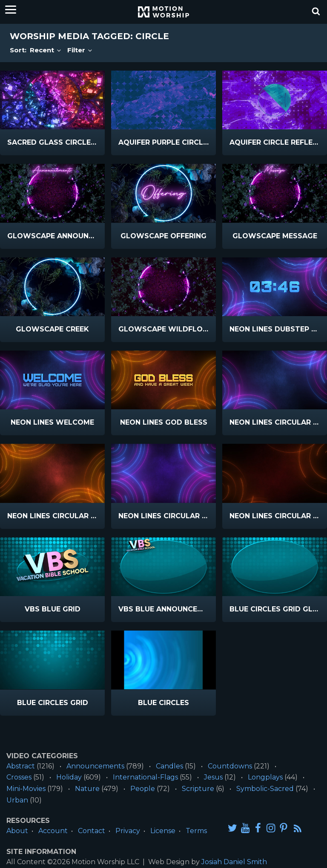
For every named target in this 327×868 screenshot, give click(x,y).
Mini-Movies (26, 789)
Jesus (213, 777)
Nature (87, 789)
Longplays (265, 777)
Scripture (198, 789)
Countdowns (230, 766)
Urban (17, 800)
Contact (92, 831)
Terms (196, 831)
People (143, 789)
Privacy (128, 831)
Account (53, 831)
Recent (46, 50)
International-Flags (145, 777)
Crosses (19, 777)
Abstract (21, 766)
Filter (80, 50)
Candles (169, 766)
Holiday (69, 777)
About (17, 831)
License (163, 831)
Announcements (95, 766)
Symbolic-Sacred (265, 789)
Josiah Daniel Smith (234, 862)
